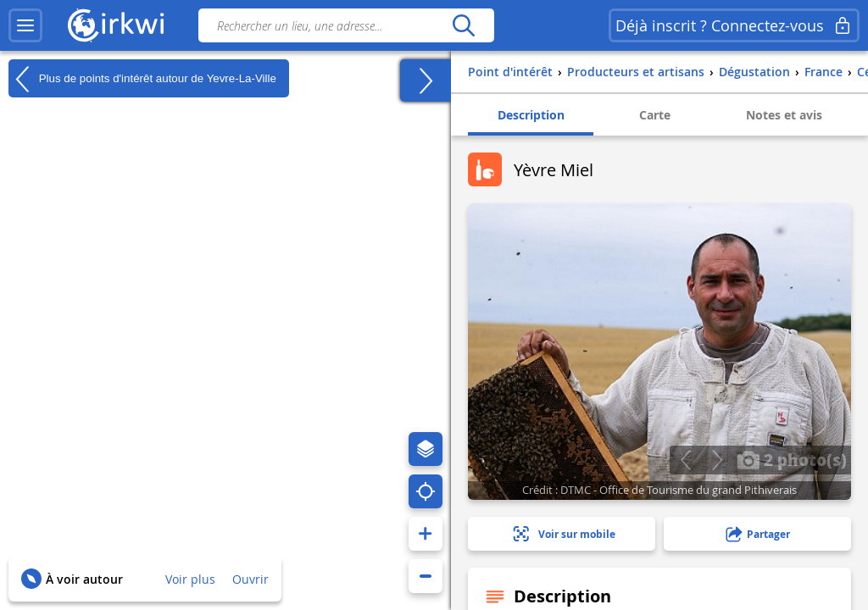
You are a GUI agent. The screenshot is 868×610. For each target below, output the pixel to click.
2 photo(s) (792, 459)
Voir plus (190, 579)
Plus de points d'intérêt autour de (142, 79)
